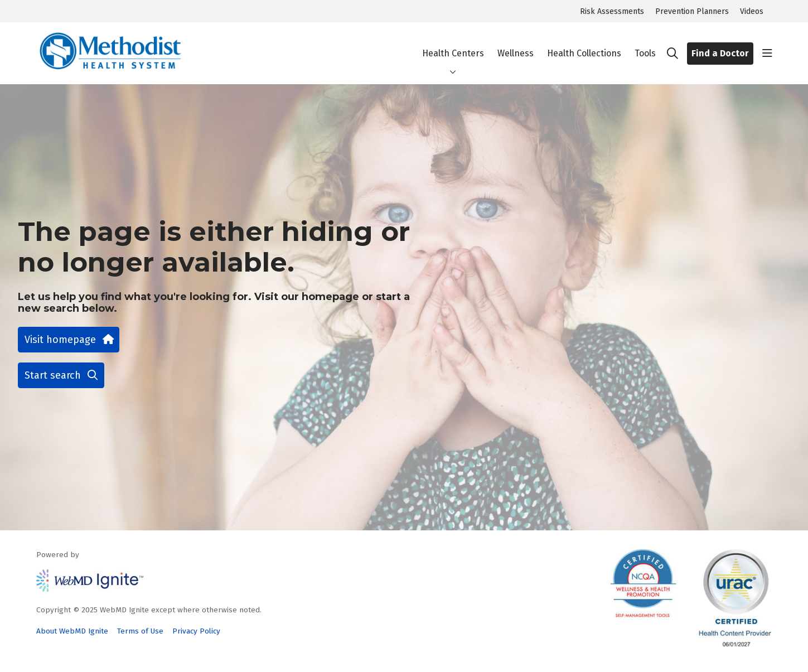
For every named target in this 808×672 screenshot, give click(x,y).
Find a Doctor (720, 53)
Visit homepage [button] (69, 340)
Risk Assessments (612, 11)
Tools (645, 44)
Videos (752, 11)
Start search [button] (61, 375)
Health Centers (453, 44)
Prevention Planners (692, 11)
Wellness (516, 44)
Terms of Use (140, 631)
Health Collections (584, 44)
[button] (767, 54)
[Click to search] (672, 54)
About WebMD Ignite (72, 631)
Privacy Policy (196, 631)
